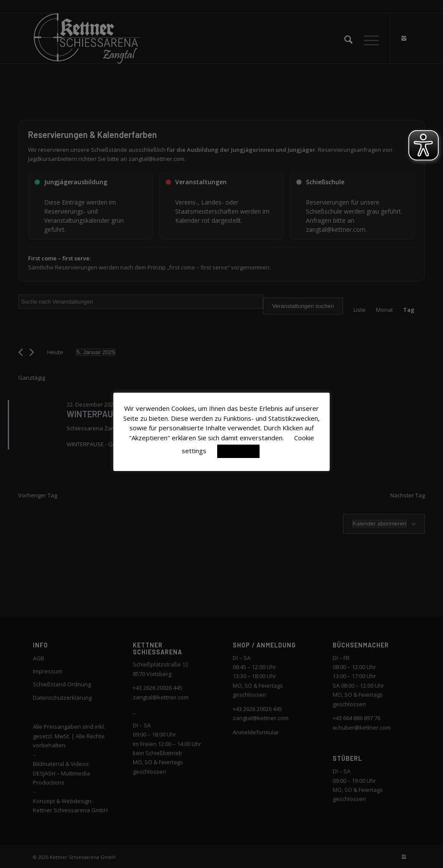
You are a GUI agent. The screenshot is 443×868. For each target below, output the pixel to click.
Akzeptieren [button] (238, 451)
